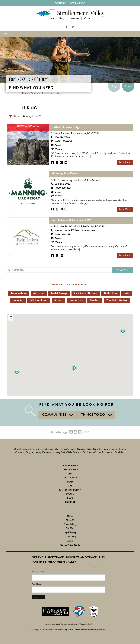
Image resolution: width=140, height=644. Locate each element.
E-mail (58, 146)
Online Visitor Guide (70, 545)
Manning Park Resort (65, 174)
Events (128, 86)
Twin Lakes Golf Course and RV (71, 221)
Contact (88, 18)
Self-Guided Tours (39, 300)
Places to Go (70, 466)
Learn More (125, 163)
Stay (70, 474)
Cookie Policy (70, 537)
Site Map (70, 528)
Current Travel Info (70, 3)
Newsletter (74, 18)
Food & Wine (70, 478)
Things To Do (70, 470)
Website (58, 149)
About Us (70, 520)
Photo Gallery (70, 524)
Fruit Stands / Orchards (86, 293)
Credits (70, 541)
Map (70, 486)
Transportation (76, 300)
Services (59, 300)
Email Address (39, 572)
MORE (86, 433)
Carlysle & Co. (103, 630)
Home (51, 18)
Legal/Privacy (70, 533)
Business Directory (70, 490)
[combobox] (59, 270)
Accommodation (19, 293)
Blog (61, 18)
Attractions (39, 293)
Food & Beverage (59, 293)
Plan (70, 482)
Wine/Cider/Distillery (117, 300)
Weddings (95, 300)
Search (8, 24)
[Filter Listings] (14, 117)
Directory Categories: (70, 285)
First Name (37, 584)
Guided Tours (111, 293)
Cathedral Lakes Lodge (66, 127)
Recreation (47, 94)
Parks (127, 293)
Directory (35, 94)
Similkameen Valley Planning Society (59, 630)
